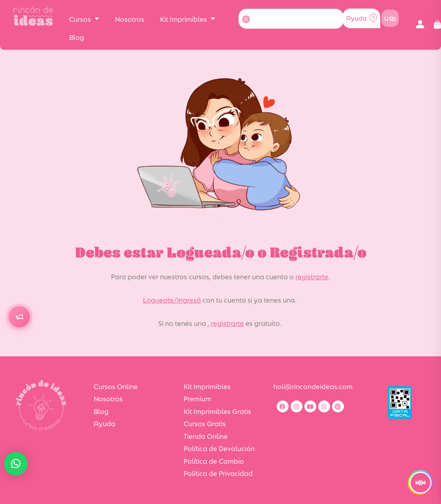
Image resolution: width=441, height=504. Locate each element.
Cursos (84, 18)
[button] (420, 25)
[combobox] (291, 19)
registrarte (312, 276)
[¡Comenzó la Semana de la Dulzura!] (420, 483)
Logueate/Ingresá (172, 299)
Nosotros (129, 19)
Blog (77, 37)
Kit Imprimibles (188, 18)
